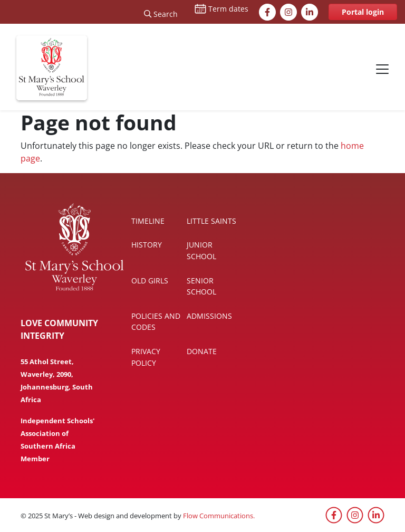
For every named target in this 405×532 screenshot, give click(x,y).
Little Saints (211, 221)
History (147, 245)
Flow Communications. (219, 516)
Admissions (209, 316)
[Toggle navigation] (382, 69)
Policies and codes (156, 322)
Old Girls (150, 281)
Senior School (201, 286)
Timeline (148, 221)
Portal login (363, 12)
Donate (202, 351)
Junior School (201, 250)
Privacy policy (146, 357)
